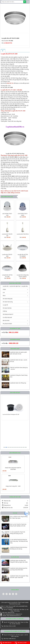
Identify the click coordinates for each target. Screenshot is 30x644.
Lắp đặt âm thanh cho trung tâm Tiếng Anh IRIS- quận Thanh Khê (19, 577)
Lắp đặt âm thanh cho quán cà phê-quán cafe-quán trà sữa (18, 353)
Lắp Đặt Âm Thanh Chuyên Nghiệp (20, 602)
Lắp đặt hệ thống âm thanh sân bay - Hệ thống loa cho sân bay (19, 548)
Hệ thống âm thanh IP (8, 314)
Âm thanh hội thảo (7, 308)
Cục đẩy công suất (7, 317)
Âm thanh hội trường (8, 302)
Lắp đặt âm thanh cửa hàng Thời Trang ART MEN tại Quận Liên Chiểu (19, 561)
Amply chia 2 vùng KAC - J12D (13, 486)
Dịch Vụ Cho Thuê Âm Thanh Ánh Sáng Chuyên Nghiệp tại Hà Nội (18, 525)
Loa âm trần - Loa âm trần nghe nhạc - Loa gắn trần (15, 286)
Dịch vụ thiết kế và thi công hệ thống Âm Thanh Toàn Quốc (19, 517)
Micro (4, 296)
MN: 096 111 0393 (21, 643)
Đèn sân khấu (6, 321)
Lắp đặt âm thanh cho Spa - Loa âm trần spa (19, 361)
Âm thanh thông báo (8, 299)
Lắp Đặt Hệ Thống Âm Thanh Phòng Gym (19, 376)
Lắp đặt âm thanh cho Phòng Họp (18, 383)
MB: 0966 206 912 (6, 643)
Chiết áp (5, 311)
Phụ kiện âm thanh (7, 324)
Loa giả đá (5, 305)
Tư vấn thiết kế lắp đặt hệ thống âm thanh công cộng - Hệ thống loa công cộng (19, 541)
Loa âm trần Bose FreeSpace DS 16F (11, 414)
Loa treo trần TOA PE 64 (23, 234)
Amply (4, 289)
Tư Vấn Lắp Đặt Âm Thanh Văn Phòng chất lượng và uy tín (18, 533)
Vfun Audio (18, 604)
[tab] (3, 51)
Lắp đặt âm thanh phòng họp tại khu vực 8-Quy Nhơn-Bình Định (19, 569)
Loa (4, 292)
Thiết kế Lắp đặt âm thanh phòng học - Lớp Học (19, 368)
